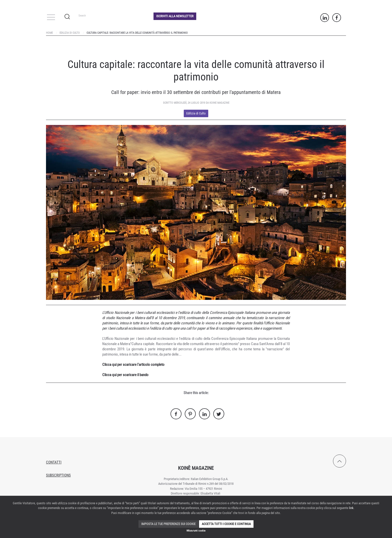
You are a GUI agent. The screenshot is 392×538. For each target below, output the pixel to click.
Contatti (54, 462)
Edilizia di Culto (70, 33)
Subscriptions (58, 475)
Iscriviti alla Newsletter (175, 16)
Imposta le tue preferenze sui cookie (168, 524)
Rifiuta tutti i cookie (196, 531)
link (351, 508)
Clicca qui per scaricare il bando (125, 375)
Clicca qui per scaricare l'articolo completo (133, 365)
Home (49, 33)
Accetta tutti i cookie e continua (226, 524)
